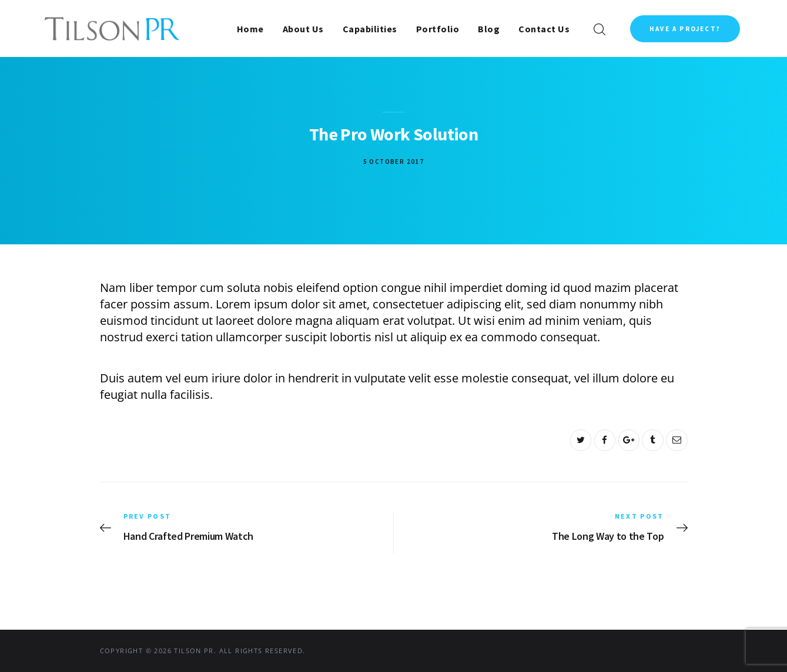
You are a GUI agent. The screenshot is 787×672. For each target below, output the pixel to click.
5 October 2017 (394, 162)
